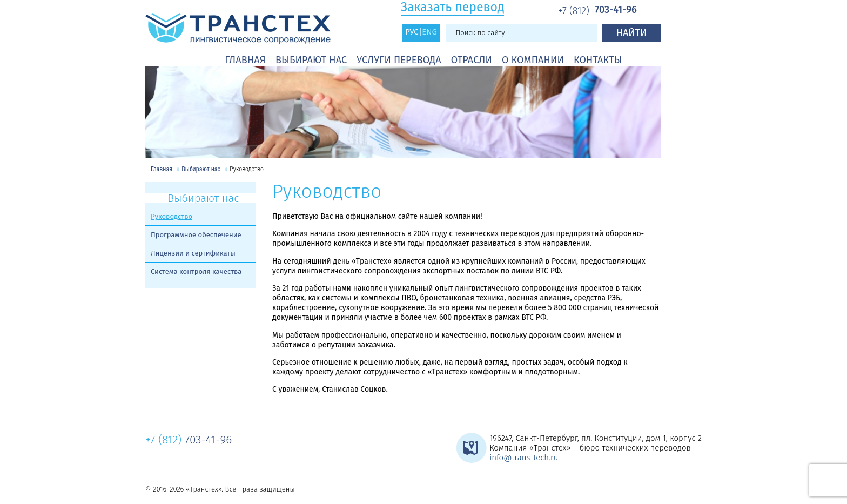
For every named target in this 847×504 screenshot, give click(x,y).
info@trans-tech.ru (524, 458)
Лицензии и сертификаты (193, 253)
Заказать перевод (452, 7)
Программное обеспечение (196, 235)
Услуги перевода (399, 60)
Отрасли (472, 60)
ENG (429, 32)
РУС (412, 32)
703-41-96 (597, 10)
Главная (245, 60)
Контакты (598, 60)
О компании (533, 60)
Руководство (172, 216)
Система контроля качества (196, 271)
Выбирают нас (311, 60)
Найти (631, 33)
